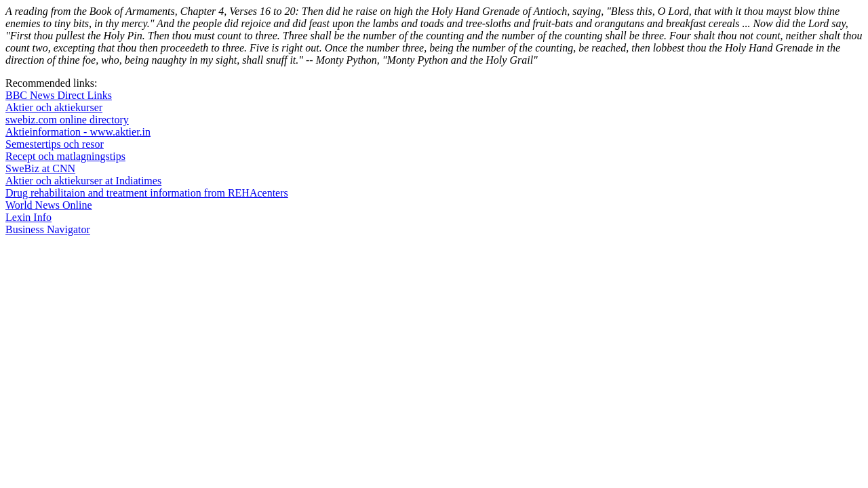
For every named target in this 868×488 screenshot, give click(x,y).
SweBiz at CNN (40, 168)
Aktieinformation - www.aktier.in (78, 132)
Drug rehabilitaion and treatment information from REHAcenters (147, 193)
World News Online (49, 205)
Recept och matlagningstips (65, 156)
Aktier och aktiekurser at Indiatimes (83, 181)
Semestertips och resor (55, 144)
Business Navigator (48, 229)
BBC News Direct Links (59, 95)
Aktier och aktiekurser (54, 107)
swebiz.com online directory (67, 120)
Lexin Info (28, 217)
